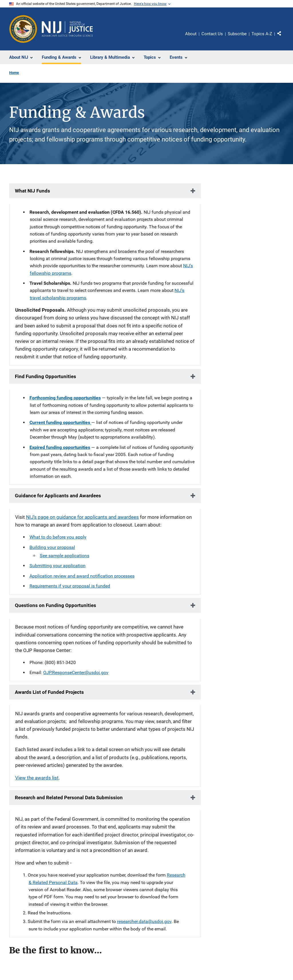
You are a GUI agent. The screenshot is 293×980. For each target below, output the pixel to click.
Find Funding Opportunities (45, 376)
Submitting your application (58, 566)
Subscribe (237, 34)
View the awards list (37, 778)
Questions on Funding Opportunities (56, 605)
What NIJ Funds (32, 191)
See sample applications (65, 556)
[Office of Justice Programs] (23, 29)
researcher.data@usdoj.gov (144, 921)
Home (14, 73)
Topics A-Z (262, 34)
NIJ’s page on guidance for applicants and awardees (82, 517)
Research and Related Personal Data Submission (69, 798)
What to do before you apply (58, 537)
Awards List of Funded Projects (49, 692)
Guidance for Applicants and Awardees (58, 496)
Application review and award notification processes (82, 576)
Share (281, 35)
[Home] (67, 29)
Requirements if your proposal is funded (70, 586)
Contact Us (212, 34)
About (191, 34)
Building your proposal (52, 547)
